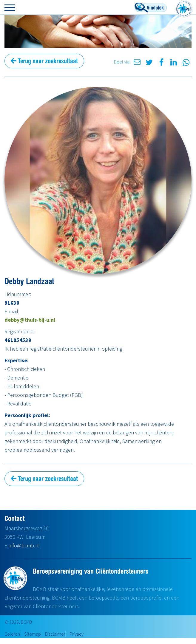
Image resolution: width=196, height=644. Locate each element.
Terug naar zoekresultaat (44, 61)
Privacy (77, 634)
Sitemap (33, 634)
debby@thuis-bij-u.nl (30, 320)
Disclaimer (55, 634)
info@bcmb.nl (24, 545)
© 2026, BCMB (18, 622)
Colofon (12, 634)
